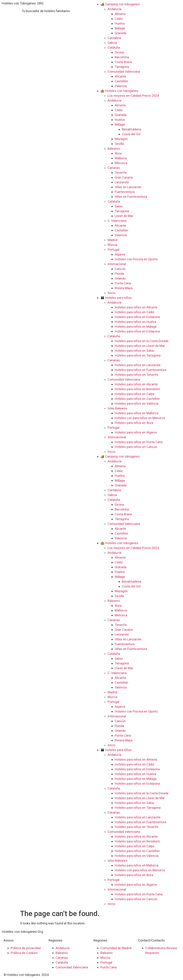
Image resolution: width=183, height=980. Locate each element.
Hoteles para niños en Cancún (136, 447)
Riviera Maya (124, 288)
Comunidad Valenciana (124, 72)
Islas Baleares (118, 408)
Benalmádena (132, 129)
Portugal (113, 250)
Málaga (120, 28)
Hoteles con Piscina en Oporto (136, 259)
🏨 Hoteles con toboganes (119, 91)
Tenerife (121, 173)
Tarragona (122, 67)
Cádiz (119, 19)
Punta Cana (123, 283)
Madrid (112, 240)
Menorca (121, 163)
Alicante (120, 76)
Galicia (112, 43)
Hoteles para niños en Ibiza (134, 423)
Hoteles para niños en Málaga (136, 327)
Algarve (120, 254)
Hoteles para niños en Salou (134, 351)
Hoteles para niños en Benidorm (137, 389)
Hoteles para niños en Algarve (136, 432)
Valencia (121, 86)
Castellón (121, 81)
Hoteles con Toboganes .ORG (23, 3)
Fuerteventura (125, 192)
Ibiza (118, 153)
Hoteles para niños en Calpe (135, 394)
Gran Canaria (124, 177)
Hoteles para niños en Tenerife (137, 375)
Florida (119, 274)
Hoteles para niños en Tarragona (138, 355)
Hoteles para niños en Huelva (135, 322)
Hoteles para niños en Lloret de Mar (140, 346)
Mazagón (121, 139)
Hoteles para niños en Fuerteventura (140, 370)
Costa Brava (123, 62)
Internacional (117, 264)
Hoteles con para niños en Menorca (140, 418)
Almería (120, 14)
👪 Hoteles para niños (116, 298)
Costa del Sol (131, 134)
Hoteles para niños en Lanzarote (138, 365)
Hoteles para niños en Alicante (136, 384)
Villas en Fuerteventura (131, 197)
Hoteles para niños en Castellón (137, 399)
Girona (119, 52)
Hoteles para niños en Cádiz (135, 312)
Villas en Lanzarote (128, 187)
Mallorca (121, 158)
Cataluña (114, 47)
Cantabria (114, 38)
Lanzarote (122, 182)
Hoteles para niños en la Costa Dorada (142, 341)
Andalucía (114, 9)
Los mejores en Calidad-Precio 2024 (133, 96)
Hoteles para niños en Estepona (137, 317)
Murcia (112, 245)
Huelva (120, 23)
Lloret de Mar (124, 216)
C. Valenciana (117, 221)
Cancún (120, 269)
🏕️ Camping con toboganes (120, 4)
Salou (119, 206)
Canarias (114, 168)
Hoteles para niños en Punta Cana (139, 442)
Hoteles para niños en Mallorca (137, 413)
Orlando (120, 278)
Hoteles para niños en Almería (136, 307)
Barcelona (122, 57)
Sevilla (119, 144)
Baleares (114, 149)
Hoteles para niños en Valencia (137, 403)
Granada (121, 33)
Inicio (111, 293)
